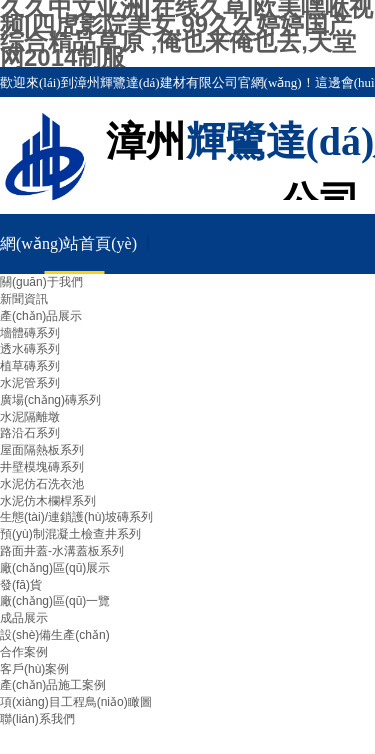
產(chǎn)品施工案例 (53, 685)
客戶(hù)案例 (34, 669)
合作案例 (24, 652)
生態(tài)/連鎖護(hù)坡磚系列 (76, 517)
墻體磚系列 (30, 333)
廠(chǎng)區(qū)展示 (55, 568)
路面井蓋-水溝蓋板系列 (62, 551)
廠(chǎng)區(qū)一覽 (55, 601)
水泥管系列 (30, 383)
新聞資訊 (24, 299)
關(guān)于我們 (41, 282)
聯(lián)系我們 (37, 719)
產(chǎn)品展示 (41, 316)
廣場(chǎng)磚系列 (50, 400)
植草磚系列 (30, 366)
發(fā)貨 (21, 585)
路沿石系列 (30, 433)
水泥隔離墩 (30, 417)
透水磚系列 (30, 349)
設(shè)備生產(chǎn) (55, 635)
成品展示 (24, 618)
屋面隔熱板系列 (42, 450)
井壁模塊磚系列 (42, 467)
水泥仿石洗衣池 (42, 484)
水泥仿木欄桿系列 (48, 501)
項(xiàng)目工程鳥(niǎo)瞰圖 (76, 702)
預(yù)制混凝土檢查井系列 (70, 534)
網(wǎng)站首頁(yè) (68, 243)
